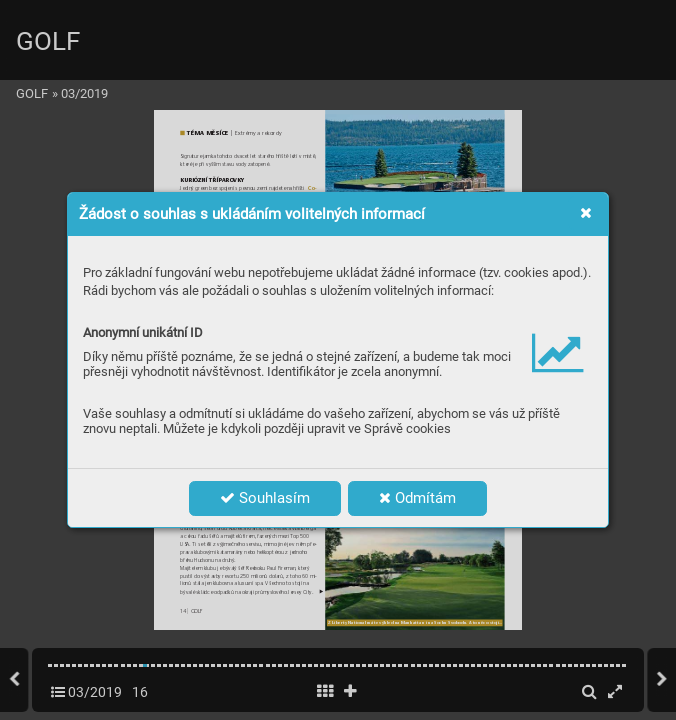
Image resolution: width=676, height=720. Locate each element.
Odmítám (417, 498)
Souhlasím (265, 498)
